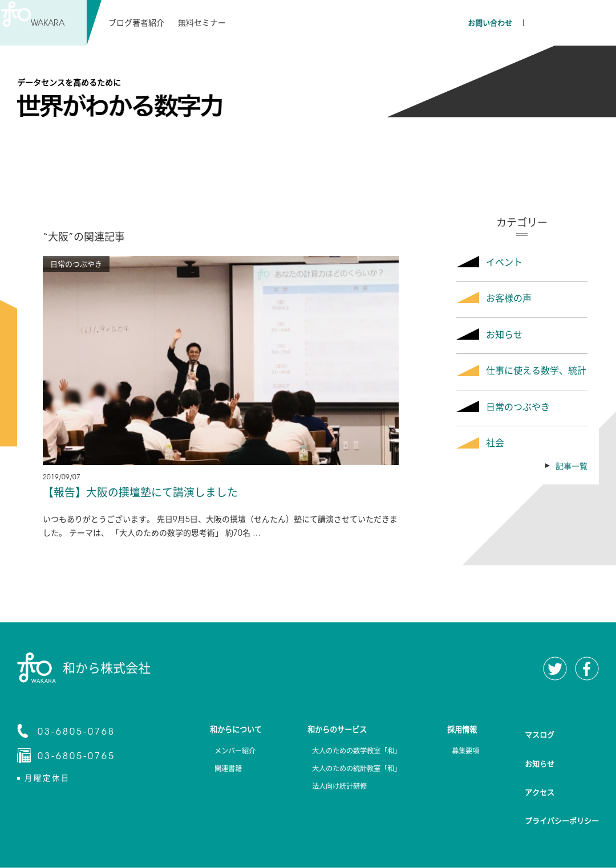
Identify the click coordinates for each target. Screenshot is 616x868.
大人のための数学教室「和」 (350, 753)
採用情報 (463, 731)
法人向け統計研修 (330, 792)
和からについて (224, 731)
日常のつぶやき (518, 406)
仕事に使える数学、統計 (536, 370)
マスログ (540, 730)
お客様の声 (509, 298)
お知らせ (504, 334)
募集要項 (463, 753)
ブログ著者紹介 (136, 22)
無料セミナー (201, 22)
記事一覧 (572, 466)
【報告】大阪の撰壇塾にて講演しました (145, 492)
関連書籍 (212, 772)
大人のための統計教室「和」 (350, 772)
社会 (495, 442)
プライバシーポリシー (562, 786)
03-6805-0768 (76, 732)
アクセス (540, 767)
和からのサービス (330, 731)
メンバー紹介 (220, 753)
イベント (504, 262)
